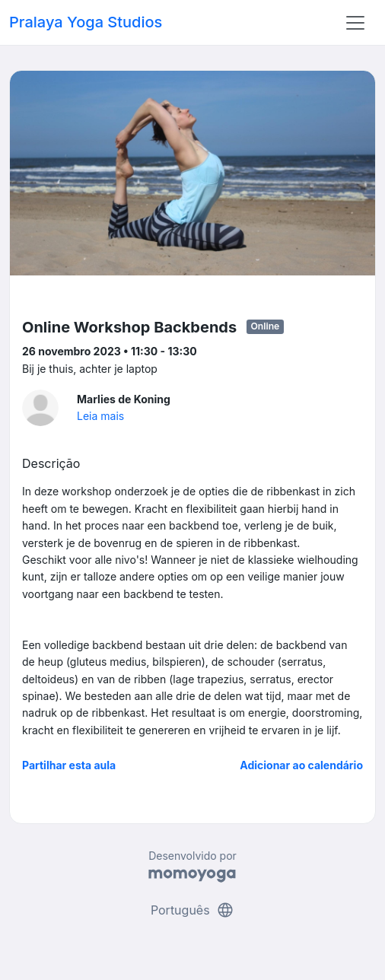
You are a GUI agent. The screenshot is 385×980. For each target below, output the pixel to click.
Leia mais (100, 416)
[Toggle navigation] (355, 23)
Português (192, 910)
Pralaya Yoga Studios (86, 22)
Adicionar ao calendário (301, 765)
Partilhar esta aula (69, 765)
